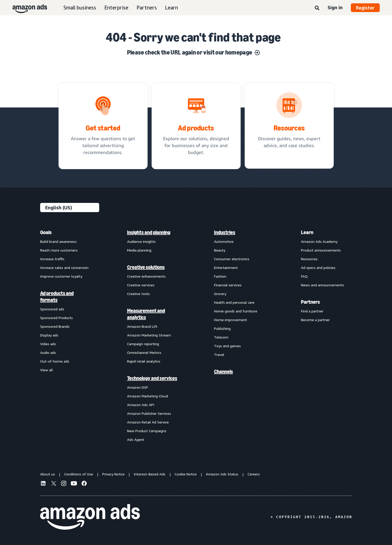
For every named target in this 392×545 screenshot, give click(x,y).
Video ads (48, 344)
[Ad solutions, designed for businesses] (196, 126)
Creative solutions (146, 267)
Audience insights (141, 241)
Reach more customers (59, 250)
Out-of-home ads (55, 361)
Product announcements (321, 250)
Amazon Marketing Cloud (148, 396)
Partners (147, 8)
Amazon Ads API (141, 405)
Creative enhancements (146, 276)
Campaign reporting (143, 344)
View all (47, 370)
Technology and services (152, 378)
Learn (171, 8)
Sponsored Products (57, 318)
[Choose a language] (70, 208)
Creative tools (138, 294)
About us (48, 474)
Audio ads (48, 352)
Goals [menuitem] (46, 232)
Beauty (220, 250)
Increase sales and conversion (64, 268)
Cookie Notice (186, 474)
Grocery (220, 294)
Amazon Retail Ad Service (148, 422)
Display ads (49, 335)
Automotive (224, 241)
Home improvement (231, 320)
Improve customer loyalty (61, 276)
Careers (254, 474)
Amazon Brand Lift (142, 326)
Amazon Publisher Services (149, 413)
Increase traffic (52, 259)
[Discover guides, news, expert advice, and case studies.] (289, 126)
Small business (80, 8)
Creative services (141, 285)
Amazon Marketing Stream (149, 335)
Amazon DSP (138, 387)
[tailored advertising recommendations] (103, 126)
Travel (219, 355)
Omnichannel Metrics (144, 352)
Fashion (220, 276)
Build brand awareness (58, 241)
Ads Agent (136, 439)
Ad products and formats (57, 297)
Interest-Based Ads (150, 474)
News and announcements (323, 285)
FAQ (304, 276)
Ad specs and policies (318, 268)
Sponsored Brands (55, 326)
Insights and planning (149, 232)
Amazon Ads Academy (319, 241)
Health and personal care (234, 302)
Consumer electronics (232, 259)
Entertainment (226, 268)
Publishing (222, 328)
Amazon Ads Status (222, 474)
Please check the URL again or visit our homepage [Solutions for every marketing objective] (193, 52)
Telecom (221, 337)
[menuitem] (66, 336)
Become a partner (315, 320)
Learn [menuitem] (307, 232)
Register (365, 8)
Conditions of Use (79, 474)
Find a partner (312, 311)
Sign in (335, 7)
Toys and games (227, 346)
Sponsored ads (52, 309)
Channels (223, 372)
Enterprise (116, 8)
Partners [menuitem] (310, 302)
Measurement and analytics (146, 314)
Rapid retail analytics (144, 361)
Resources (309, 259)
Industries (225, 232)
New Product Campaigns (147, 431)
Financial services (228, 285)
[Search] (317, 8)
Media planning (139, 250)
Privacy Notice (113, 474)
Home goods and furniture (236, 311)
